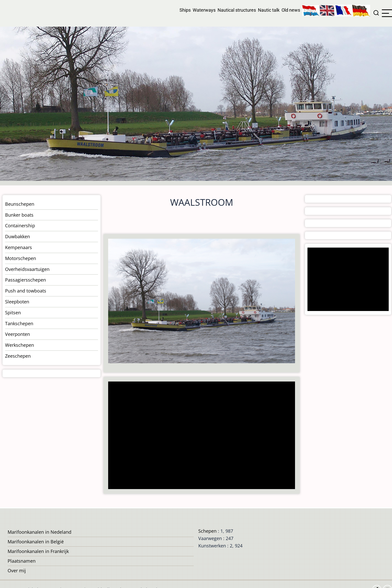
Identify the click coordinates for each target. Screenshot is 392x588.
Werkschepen (20, 345)
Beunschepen (20, 204)
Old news (291, 10)
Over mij (17, 570)
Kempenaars (19, 247)
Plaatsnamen (22, 561)
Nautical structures (237, 10)
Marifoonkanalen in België (36, 542)
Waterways (204, 10)
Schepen (207, 531)
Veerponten (18, 334)
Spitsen (13, 313)
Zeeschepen (18, 356)
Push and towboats (26, 291)
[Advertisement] (199, 436)
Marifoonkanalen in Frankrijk (38, 551)
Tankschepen (19, 323)
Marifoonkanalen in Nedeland (39, 532)
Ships (185, 10)
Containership (20, 226)
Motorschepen (21, 258)
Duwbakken (18, 236)
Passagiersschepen (26, 280)
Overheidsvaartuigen (27, 269)
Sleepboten (17, 302)
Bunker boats (19, 215)
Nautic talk (269, 10)
